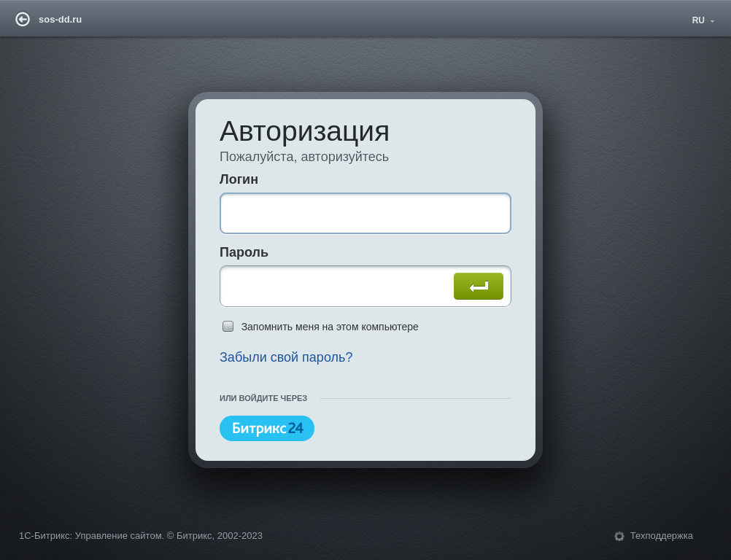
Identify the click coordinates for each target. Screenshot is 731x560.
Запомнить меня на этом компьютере (330, 327)
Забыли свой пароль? (286, 357)
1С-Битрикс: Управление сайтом (90, 536)
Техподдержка (662, 536)
